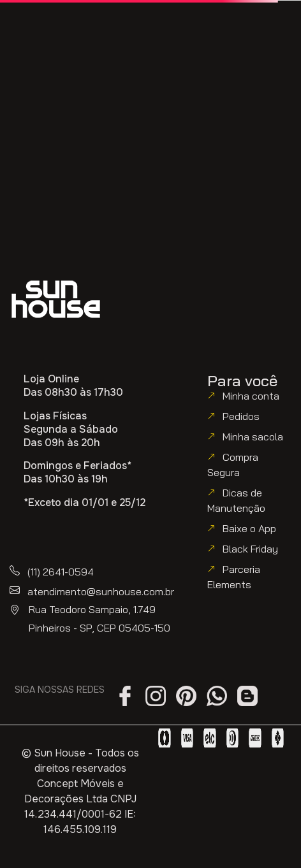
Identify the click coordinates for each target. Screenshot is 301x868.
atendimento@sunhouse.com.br (101, 591)
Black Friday (250, 549)
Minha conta (251, 396)
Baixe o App (249, 528)
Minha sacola (253, 437)
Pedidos (241, 416)
